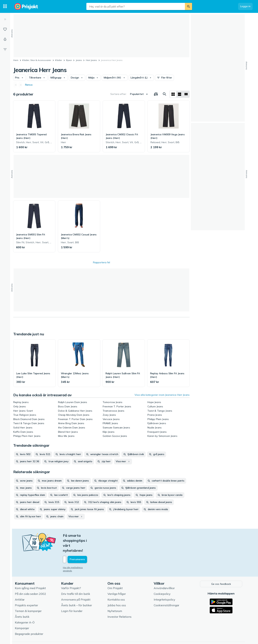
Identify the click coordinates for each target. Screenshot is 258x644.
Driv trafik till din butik (76, 578)
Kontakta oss (117, 584)
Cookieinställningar (167, 590)
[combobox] (136, 6)
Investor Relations (120, 601)
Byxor (69, 60)
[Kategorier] (5, 6)
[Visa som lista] (180, 94)
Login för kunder (72, 596)
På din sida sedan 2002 (31, 578)
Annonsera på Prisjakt (76, 584)
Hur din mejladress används (78, 552)
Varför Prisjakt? (72, 573)
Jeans (79, 60)
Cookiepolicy (163, 578)
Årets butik (23, 601)
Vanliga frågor (117, 578)
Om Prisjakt (116, 573)
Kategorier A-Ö (25, 607)
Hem (16, 60)
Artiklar (20, 584)
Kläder (58, 60)
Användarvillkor (165, 573)
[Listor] (5, 29)
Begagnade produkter (30, 618)
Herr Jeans (91, 60)
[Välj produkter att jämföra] (156, 94)
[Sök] (188, 6)
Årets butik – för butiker (77, 590)
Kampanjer (22, 613)
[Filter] (5, 49)
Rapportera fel (101, 262)
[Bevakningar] (5, 39)
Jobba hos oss (117, 590)
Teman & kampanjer (29, 596)
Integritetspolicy (165, 584)
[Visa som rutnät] (173, 94)
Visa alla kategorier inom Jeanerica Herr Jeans (162, 395)
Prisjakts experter (27, 590)
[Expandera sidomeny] (5, 19)
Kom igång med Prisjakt (31, 573)
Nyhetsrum (115, 596)
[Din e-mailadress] (87, 544)
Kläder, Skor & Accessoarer (37, 60)
